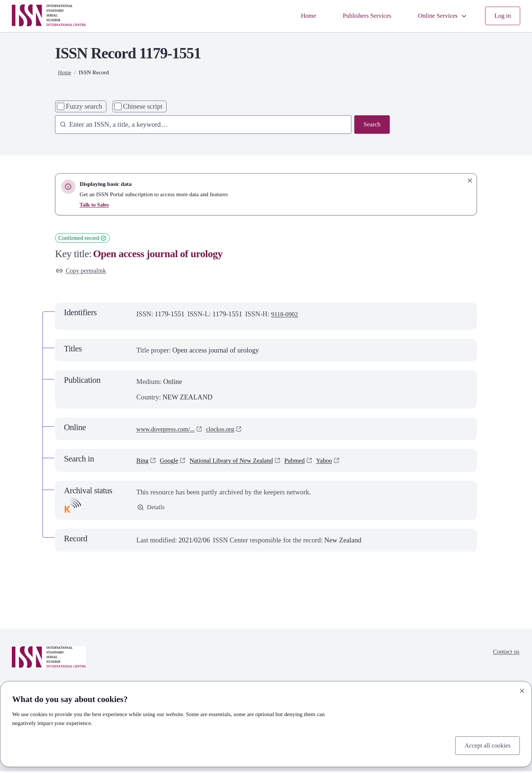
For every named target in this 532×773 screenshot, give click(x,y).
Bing (143, 462)
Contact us (505, 654)
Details (152, 509)
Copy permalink (83, 271)
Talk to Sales (95, 205)
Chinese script (143, 106)
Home (296, 16)
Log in (502, 16)
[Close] (522, 689)
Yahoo (340, 462)
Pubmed (308, 462)
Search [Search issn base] (371, 125)
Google (171, 462)
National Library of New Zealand (239, 462)
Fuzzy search (84, 106)
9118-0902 (286, 315)
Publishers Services (358, 16)
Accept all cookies (485, 745)
